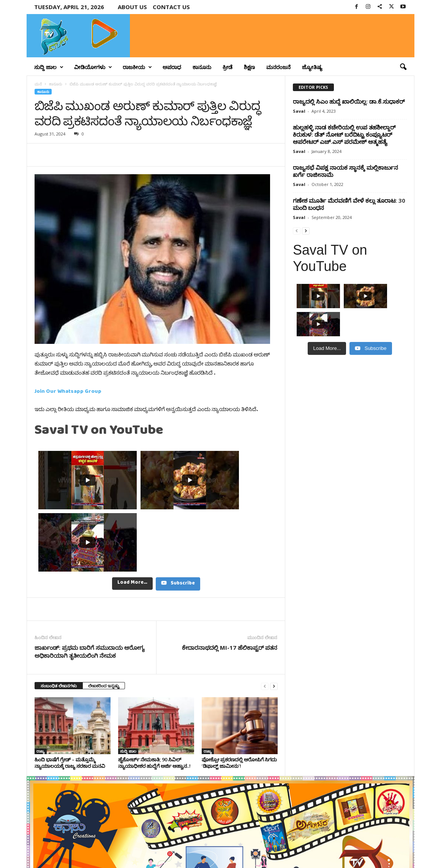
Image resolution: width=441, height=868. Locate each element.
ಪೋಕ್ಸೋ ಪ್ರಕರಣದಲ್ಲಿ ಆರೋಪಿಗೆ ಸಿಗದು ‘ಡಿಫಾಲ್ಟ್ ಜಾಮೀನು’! (239, 684)
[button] (403, 67)
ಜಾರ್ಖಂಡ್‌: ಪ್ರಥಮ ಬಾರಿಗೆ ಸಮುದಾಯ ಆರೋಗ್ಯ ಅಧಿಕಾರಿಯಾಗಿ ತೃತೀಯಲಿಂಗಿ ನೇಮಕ (90, 573)
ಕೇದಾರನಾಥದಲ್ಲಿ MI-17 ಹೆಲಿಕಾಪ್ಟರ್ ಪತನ (230, 569)
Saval (299, 111)
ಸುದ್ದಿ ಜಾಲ (49, 67)
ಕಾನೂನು (202, 67)
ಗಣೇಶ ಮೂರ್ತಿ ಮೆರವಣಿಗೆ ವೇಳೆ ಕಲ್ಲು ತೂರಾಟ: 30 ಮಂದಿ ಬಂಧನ (349, 204)
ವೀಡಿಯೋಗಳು (93, 67)
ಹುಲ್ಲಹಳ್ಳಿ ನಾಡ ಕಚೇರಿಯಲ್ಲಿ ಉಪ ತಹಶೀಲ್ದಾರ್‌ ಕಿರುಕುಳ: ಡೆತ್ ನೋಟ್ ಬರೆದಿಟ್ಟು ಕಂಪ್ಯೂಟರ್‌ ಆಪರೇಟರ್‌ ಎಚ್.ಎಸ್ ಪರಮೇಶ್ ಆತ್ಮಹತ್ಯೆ (344, 134)
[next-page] (274, 608)
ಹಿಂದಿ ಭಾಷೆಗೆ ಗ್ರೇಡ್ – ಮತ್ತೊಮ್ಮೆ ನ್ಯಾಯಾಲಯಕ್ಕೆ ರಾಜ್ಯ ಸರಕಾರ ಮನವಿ (70, 684)
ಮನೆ (38, 84)
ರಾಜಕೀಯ (137, 67)
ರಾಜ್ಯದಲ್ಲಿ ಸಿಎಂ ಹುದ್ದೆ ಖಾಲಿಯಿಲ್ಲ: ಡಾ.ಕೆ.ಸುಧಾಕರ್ (349, 101)
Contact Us (396, 850)
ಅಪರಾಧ (172, 67)
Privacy (369, 850)
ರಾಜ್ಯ (41, 673)
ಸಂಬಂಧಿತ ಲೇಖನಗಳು (59, 607)
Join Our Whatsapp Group (68, 393)
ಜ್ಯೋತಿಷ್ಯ (312, 67)
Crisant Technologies (113, 859)
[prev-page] (265, 608)
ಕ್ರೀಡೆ (228, 67)
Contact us (171, 7)
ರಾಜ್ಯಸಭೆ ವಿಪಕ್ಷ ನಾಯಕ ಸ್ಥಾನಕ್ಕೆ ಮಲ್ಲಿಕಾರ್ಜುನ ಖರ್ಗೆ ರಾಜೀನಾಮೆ (345, 171)
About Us (132, 7)
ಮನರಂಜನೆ (278, 67)
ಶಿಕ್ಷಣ (249, 67)
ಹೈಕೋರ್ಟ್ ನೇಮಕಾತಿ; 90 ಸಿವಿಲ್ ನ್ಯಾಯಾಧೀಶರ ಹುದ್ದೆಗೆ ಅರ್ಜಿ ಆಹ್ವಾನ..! (154, 684)
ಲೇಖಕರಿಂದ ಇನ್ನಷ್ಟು (104, 607)
